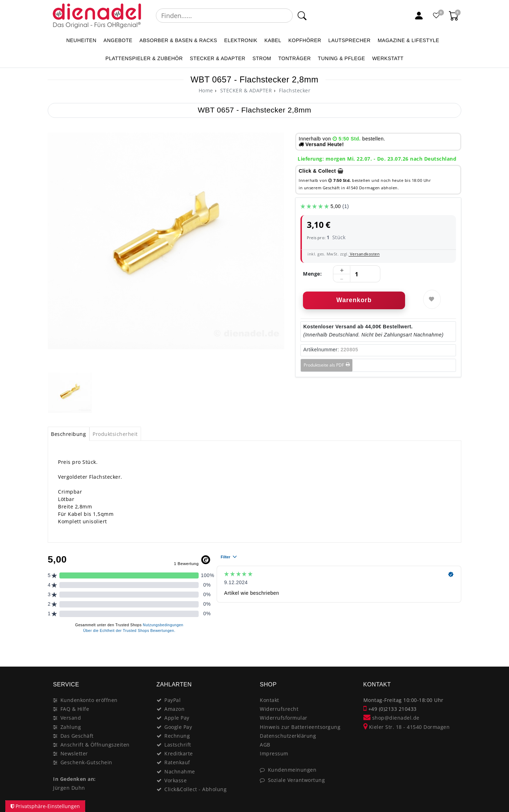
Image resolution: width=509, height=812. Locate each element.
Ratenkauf (177, 762)
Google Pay (178, 727)
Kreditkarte (179, 753)
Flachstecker (294, 90)
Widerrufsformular (284, 718)
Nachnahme (180, 771)
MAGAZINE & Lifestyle (408, 40)
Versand (71, 718)
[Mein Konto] (419, 16)
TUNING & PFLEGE (341, 58)
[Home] (206, 90)
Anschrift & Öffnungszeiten (95, 745)
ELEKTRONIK (241, 40)
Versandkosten (364, 254)
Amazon (174, 709)
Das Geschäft (77, 736)
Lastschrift (178, 745)
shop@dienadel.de (391, 718)
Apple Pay (177, 718)
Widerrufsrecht (279, 709)
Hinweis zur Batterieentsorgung (300, 727)
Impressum (274, 753)
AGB (265, 745)
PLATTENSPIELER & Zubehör (144, 58)
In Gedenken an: (74, 779)
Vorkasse (175, 780)
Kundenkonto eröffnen (89, 700)
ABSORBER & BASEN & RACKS (179, 40)
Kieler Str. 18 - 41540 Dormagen (407, 727)
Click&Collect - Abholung (195, 789)
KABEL (273, 40)
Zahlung (71, 727)
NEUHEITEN (81, 40)
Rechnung (177, 736)
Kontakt (270, 700)
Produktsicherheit (115, 434)
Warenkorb (354, 300)
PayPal (172, 700)
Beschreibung (68, 434)
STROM (262, 58)
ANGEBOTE (118, 40)
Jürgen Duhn (69, 788)
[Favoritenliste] (437, 16)
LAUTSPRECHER (350, 40)
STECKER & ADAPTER (218, 58)
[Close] (453, 651)
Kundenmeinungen (292, 770)
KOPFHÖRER (305, 40)
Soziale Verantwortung (297, 780)
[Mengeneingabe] (357, 274)
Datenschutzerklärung (288, 736)
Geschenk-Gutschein (86, 762)
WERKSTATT (388, 58)
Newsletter (74, 753)
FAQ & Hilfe (75, 709)
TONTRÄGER (294, 58)
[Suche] (302, 16)
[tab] (69, 434)
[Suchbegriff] (224, 16)
